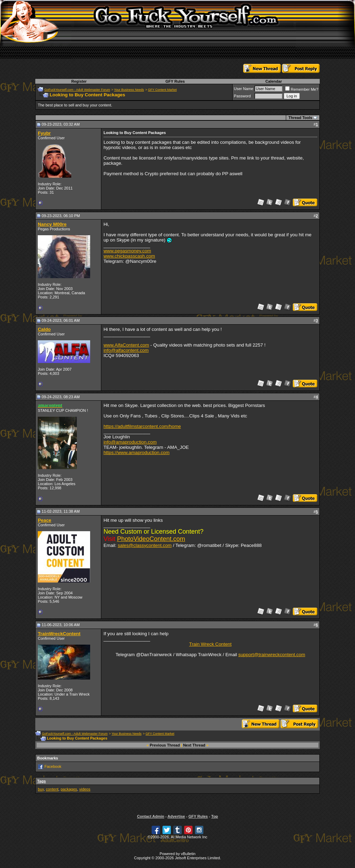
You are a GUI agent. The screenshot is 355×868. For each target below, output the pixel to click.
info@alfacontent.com (126, 350)
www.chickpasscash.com (129, 256)
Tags (41, 781)
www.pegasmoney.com (127, 251)
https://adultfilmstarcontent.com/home (142, 426)
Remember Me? (302, 89)
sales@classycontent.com (145, 545)
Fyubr (44, 133)
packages (69, 789)
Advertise (176, 816)
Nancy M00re (52, 224)
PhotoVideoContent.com (151, 539)
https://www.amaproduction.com (136, 452)
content (52, 789)
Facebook (53, 766)
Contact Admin (151, 816)
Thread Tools (300, 118)
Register (79, 81)
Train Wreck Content (210, 644)
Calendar (274, 81)
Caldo (44, 329)
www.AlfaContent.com (126, 345)
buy (41, 789)
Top (214, 816)
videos (85, 789)
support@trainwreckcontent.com (272, 655)
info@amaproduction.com (130, 442)
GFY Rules (175, 81)
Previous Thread (165, 745)
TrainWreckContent (59, 634)
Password (242, 96)
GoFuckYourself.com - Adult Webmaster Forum (77, 90)
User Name (244, 89)
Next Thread (194, 745)
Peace (45, 520)
